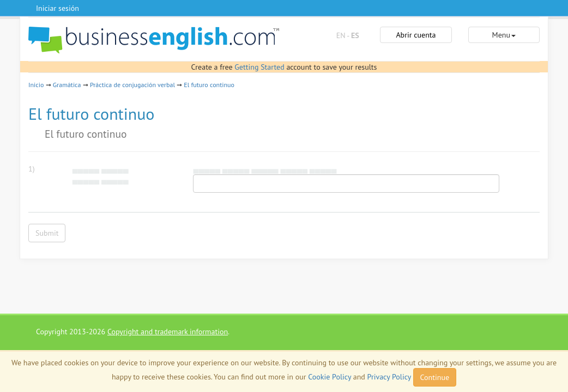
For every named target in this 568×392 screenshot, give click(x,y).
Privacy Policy (389, 377)
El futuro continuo (209, 85)
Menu (504, 35)
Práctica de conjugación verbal (132, 85)
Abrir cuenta (416, 35)
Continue (435, 377)
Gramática (67, 85)
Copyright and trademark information (168, 332)
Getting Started (259, 67)
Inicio (36, 85)
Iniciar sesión (58, 8)
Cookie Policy (330, 377)
